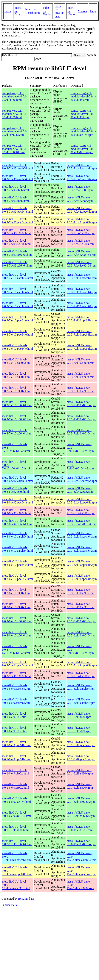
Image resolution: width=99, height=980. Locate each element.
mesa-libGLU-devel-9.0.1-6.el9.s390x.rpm (80, 772)
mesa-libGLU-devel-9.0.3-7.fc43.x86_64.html (17, 253)
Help (93, 11)
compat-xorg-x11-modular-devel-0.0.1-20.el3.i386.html (15, 96)
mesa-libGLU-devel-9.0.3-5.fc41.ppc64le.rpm (82, 664)
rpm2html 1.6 (26, 899)
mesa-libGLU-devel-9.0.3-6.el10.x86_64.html (17, 620)
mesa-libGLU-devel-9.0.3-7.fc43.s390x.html (16, 231)
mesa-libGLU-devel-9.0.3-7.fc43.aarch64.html (18, 167)
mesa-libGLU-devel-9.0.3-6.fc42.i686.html (16, 490)
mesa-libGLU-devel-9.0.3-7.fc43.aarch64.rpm (82, 167)
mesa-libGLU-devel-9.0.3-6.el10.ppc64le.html (17, 563)
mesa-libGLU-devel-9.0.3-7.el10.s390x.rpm (81, 361)
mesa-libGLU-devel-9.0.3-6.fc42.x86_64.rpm (82, 522)
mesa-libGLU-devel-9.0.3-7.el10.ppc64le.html (17, 319)
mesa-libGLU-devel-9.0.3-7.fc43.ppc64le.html (18, 210)
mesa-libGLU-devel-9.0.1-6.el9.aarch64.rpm (81, 687)
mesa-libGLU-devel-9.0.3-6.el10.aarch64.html (17, 535)
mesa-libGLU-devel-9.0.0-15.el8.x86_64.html (17, 842)
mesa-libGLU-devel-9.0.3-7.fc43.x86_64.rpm (82, 253)
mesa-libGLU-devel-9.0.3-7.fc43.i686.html (16, 188)
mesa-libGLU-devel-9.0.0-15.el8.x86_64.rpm (82, 842)
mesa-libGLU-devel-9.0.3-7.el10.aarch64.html (17, 276)
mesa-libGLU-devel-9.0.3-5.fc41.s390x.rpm (81, 675)
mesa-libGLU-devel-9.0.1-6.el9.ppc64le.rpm (81, 744)
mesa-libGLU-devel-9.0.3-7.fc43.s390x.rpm (81, 231)
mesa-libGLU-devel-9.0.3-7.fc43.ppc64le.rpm (82, 210)
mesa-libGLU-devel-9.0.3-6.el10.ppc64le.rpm (82, 563)
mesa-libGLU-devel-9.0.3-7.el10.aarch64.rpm (82, 276)
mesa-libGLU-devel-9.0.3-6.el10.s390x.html (16, 591)
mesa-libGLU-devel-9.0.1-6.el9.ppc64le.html (17, 744)
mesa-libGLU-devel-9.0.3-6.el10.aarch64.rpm (82, 535)
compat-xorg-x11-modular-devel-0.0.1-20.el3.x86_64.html (15, 131)
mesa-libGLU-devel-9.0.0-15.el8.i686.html (15, 828)
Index (8, 11)
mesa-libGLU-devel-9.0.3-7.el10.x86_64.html (17, 404)
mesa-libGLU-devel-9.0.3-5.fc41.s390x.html (16, 675)
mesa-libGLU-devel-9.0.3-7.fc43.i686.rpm (80, 188)
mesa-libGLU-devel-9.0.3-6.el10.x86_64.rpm (82, 620)
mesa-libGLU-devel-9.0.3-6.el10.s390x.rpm (81, 591)
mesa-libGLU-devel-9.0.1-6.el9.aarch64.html (17, 687)
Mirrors (82, 11)
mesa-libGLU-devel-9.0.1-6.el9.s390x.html (16, 772)
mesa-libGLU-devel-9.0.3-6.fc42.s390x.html (16, 512)
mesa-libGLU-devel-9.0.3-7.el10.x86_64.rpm (82, 404)
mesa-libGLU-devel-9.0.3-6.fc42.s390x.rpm (81, 512)
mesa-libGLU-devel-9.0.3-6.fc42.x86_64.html (17, 522)
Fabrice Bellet (10, 905)
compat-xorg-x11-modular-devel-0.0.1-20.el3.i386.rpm (83, 96)
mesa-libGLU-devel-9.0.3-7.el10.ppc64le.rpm (82, 319)
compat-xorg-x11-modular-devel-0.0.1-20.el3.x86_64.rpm (83, 131)
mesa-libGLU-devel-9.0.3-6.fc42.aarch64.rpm (82, 479)
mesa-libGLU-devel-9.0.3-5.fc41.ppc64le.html (18, 664)
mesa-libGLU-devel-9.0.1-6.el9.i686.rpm (79, 715)
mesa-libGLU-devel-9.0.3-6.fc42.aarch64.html (18, 479)
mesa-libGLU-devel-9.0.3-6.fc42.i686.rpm (80, 490)
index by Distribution (32, 11)
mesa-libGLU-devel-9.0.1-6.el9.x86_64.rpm (81, 800)
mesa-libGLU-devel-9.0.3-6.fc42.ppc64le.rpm (82, 501)
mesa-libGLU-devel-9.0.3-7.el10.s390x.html (16, 361)
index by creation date (60, 11)
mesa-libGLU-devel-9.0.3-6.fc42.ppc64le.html (18, 501)
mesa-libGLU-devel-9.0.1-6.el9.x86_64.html (16, 800)
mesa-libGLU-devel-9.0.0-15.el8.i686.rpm (80, 828)
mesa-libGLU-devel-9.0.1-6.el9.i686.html (15, 715)
